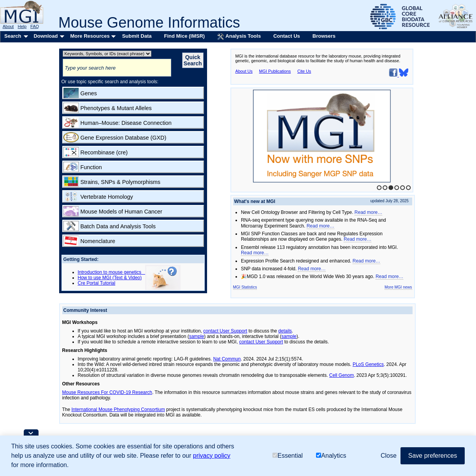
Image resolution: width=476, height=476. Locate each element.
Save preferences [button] (433, 456)
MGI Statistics (245, 287)
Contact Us (287, 36)
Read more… (368, 212)
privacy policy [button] (212, 456)
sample (197, 336)
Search (13, 36)
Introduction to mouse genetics (112, 272)
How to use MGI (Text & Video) (110, 278)
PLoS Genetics (368, 364)
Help (22, 26)
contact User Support (225, 331)
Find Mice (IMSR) (184, 36)
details (285, 331)
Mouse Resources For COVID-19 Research (107, 392)
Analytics (331, 456)
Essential (288, 456)
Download (46, 36)
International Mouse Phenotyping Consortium (118, 409)
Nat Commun (227, 359)
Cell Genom (342, 375)
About (8, 26)
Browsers (324, 36)
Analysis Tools (239, 37)
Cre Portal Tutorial (97, 283)
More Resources (90, 36)
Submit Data (137, 36)
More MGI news (398, 287)
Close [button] (389, 456)
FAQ (35, 26)
